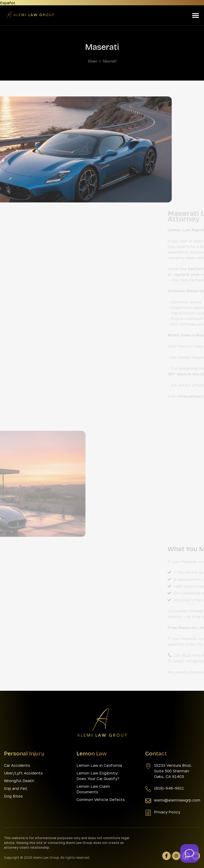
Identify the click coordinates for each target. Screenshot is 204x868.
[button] (196, 15)
